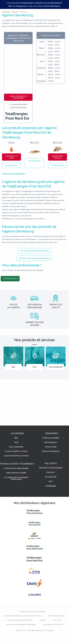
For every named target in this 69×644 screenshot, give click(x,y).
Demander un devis (11, 157)
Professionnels (11, 279)
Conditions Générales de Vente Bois (33, 612)
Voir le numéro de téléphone (18, 97)
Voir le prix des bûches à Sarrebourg (34, 258)
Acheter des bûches (57, 157)
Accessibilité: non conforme (53, 624)
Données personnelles (56, 616)
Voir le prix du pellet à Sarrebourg (35, 251)
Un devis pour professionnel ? (14, 173)
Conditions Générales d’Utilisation (20, 620)
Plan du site (57, 620)
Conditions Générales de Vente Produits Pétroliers (23, 616)
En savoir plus (11, 165)
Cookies (43, 620)
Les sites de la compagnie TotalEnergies (21, 624)
